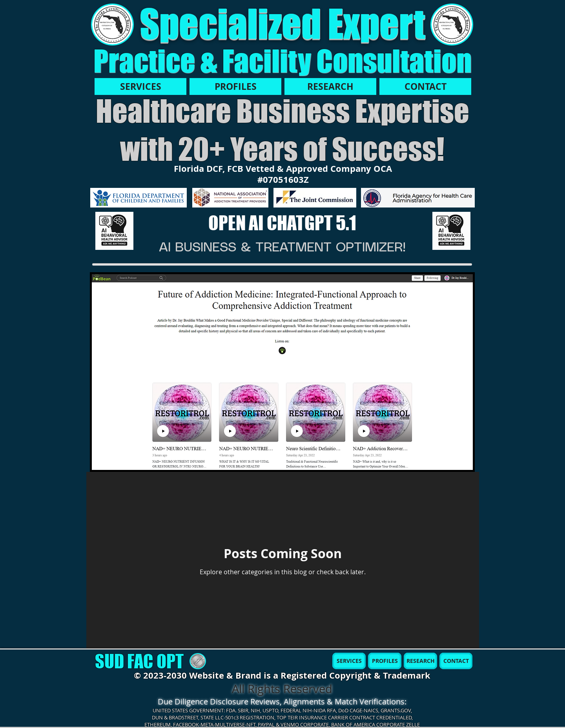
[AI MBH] (114, 231)
